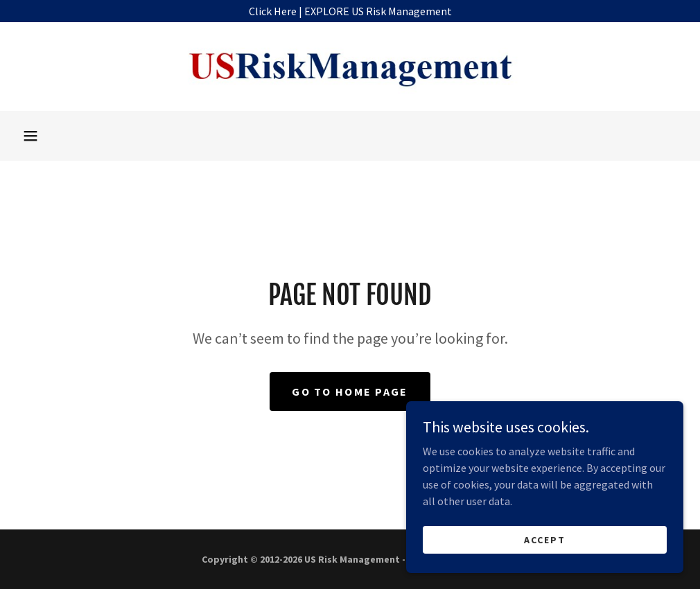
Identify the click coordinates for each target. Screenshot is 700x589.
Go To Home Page (350, 392)
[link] (350, 67)
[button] (30, 136)
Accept (545, 539)
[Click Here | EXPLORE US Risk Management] (350, 11)
